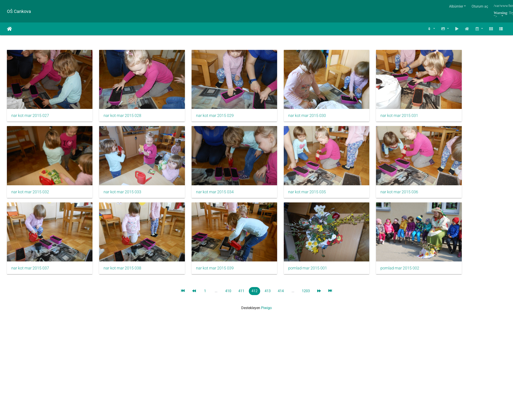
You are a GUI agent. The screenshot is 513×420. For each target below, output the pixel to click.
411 (241, 277)
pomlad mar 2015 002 (374, 255)
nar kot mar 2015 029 (202, 111)
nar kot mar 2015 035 (287, 183)
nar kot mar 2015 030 (287, 111)
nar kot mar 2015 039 (202, 255)
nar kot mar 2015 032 (30, 183)
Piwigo (266, 294)
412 (254, 277)
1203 (306, 277)
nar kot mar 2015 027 (30, 111)
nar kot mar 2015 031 (373, 111)
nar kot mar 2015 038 (116, 255)
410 (228, 277)
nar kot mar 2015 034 (202, 183)
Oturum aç (480, 6)
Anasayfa (9, 29)
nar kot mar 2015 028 (116, 111)
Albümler (456, 6)
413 (268, 277)
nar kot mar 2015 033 (116, 183)
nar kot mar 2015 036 (373, 183)
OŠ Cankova (19, 11)
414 (281, 277)
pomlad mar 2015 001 (288, 255)
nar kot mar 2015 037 (30, 255)
